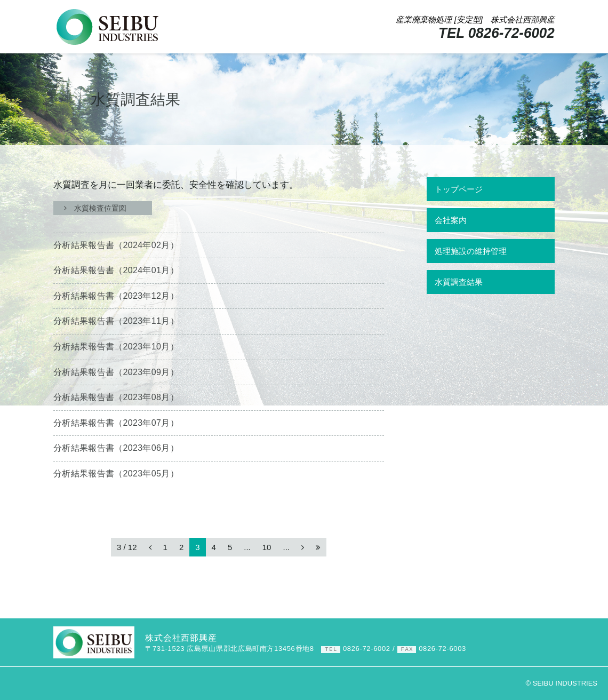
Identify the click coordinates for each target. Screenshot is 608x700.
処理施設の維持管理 (471, 251)
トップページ (459, 189)
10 (267, 547)
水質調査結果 (459, 282)
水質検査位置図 (103, 208)
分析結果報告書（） (116, 245)
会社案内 (451, 220)
